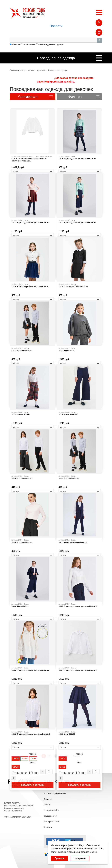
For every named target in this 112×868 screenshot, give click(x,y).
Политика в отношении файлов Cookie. (77, 852)
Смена (73, 156)
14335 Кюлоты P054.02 (21, 414)
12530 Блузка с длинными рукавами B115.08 (77, 159)
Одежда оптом (50, 816)
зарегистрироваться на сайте (56, 82)
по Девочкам (29, 44)
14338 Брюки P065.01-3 (68, 414)
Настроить (80, 858)
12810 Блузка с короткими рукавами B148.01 (30, 287)
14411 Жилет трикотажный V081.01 (73, 542)
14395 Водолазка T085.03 (69, 478)
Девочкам (41, 70)
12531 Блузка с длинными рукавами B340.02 (30, 223)
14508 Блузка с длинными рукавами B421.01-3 (31, 734)
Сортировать (35, 97)
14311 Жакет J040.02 (67, 350)
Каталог (31, 70)
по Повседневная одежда (51, 44)
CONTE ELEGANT (47, 156)
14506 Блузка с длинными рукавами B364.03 (30, 670)
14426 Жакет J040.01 (20, 606)
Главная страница (17, 70)
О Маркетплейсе (51, 810)
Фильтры (84, 97)
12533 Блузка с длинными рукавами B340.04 (77, 223)
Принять (59, 858)
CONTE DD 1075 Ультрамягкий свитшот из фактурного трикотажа (29, 160)
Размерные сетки (51, 822)
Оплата (47, 805)
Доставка (48, 799)
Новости (56, 26)
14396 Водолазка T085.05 (22, 542)
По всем (16, 44)
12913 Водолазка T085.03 (22, 350)
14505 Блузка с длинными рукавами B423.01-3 (78, 606)
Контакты (48, 827)
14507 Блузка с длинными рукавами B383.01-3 (78, 670)
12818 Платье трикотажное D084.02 (73, 287)
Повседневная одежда (58, 70)
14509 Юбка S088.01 (67, 734)
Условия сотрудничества (55, 793)
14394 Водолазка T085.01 (22, 478)
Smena (73, 284)
